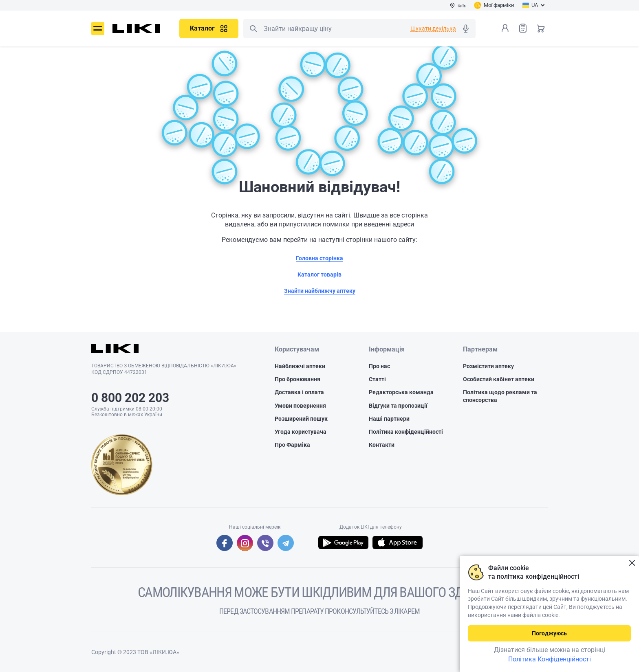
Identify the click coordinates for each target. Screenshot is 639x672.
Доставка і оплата (299, 392)
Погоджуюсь (549, 633)
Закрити (632, 563)
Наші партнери (389, 419)
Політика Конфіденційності (550, 659)
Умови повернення (300, 406)
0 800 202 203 (130, 398)
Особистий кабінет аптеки (499, 379)
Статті (377, 379)
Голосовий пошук (466, 29)
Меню (98, 29)
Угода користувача (301, 432)
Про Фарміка (292, 445)
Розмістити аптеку (488, 366)
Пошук (253, 29)
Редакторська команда (401, 392)
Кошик (541, 28)
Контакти (382, 445)
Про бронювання (297, 379)
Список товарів (523, 28)
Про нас (379, 366)
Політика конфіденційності (406, 432)
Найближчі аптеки (300, 366)
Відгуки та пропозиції (398, 406)
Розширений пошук (301, 419)
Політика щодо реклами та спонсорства (500, 396)
